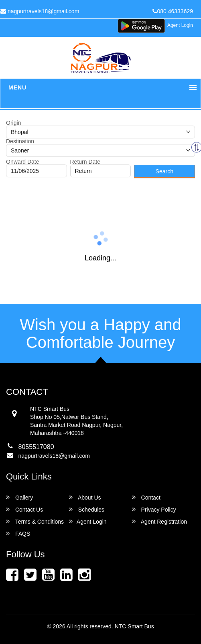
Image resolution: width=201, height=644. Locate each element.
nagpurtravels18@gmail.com (54, 456)
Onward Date (22, 162)
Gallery (19, 497)
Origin (13, 123)
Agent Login (180, 25)
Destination (20, 141)
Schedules (87, 509)
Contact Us (24, 509)
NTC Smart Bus (134, 626)
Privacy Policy (154, 509)
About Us (85, 497)
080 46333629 (173, 11)
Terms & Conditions (35, 521)
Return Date (85, 162)
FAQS (18, 533)
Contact (146, 497)
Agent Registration (159, 521)
